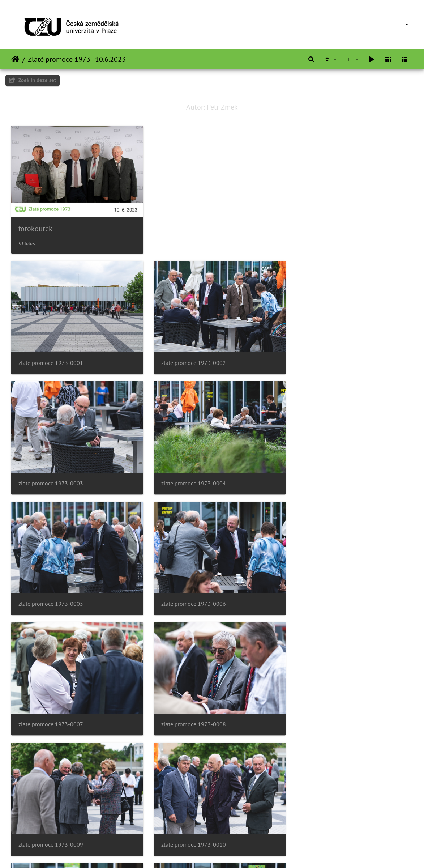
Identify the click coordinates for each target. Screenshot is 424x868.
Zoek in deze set (33, 80)
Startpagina (15, 59)
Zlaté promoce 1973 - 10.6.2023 (77, 59)
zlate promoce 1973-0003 (326, 356)
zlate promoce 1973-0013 (51, 823)
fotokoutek (35, 225)
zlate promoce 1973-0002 (188, 356)
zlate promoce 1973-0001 (51, 356)
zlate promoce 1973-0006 (326, 473)
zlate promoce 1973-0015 (326, 823)
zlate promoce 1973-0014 (188, 823)
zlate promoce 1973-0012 (326, 706)
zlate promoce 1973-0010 (51, 706)
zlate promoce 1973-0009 (326, 589)
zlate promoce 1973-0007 (51, 589)
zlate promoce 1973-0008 (188, 589)
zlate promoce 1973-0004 (51, 473)
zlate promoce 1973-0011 (188, 706)
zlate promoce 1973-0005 (188, 473)
